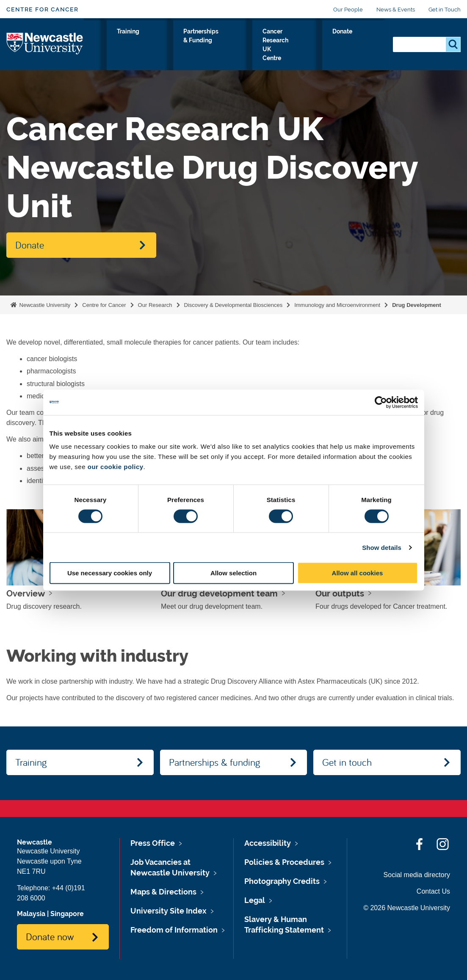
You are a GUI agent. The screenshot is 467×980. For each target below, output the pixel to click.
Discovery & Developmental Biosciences (233, 305)
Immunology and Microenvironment (337, 305)
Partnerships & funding (214, 762)
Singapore (67, 914)
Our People (348, 10)
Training (181, 41)
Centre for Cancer (42, 10)
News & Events (396, 10)
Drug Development (417, 305)
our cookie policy (116, 467)
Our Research (106, 46)
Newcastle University (44, 305)
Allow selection (233, 573)
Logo (45, 44)
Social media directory (417, 875)
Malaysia (31, 914)
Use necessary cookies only (110, 573)
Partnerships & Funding (235, 46)
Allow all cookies (358, 573)
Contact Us (433, 891)
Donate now (50, 936)
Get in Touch (445, 10)
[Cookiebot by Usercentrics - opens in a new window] (381, 402)
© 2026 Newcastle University (407, 908)
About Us (145, 46)
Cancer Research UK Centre (309, 46)
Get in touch (347, 762)
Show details (382, 547)
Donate (368, 41)
